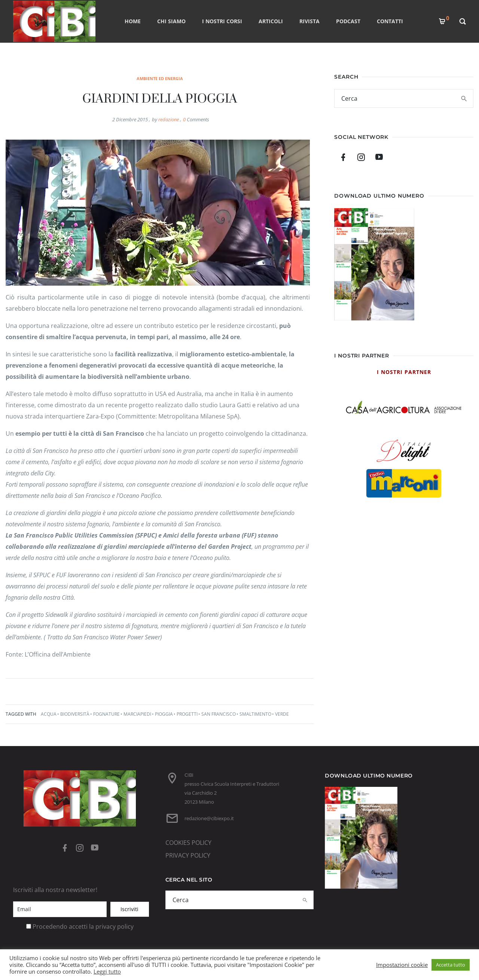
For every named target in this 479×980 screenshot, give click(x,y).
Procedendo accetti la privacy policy (83, 926)
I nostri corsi (222, 21)
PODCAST (348, 21)
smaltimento (255, 714)
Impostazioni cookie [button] (402, 965)
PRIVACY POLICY (188, 855)
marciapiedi (137, 714)
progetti (187, 714)
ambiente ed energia (160, 78)
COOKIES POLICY (188, 843)
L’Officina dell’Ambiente (58, 654)
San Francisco (219, 714)
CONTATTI (390, 21)
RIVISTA (309, 21)
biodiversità (75, 714)
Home (133, 21)
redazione (169, 119)
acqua (49, 714)
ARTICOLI (271, 21)
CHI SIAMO (171, 21)
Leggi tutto (107, 971)
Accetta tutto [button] (451, 965)
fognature (106, 714)
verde (282, 714)
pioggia (164, 714)
